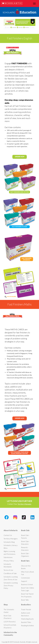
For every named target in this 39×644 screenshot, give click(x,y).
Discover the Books (26, 567)
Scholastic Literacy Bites (11, 547)
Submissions (8, 557)
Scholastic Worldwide (8, 565)
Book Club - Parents (25, 537)
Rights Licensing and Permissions (10, 553)
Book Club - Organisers (25, 555)
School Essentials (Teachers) (10, 626)
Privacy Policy (9, 561)
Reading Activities (28, 625)
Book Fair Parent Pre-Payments (27, 595)
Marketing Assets (27, 619)
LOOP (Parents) (10, 622)
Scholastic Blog (9, 542)
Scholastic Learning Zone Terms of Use (11, 578)
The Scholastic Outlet (9, 611)
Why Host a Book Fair (28, 573)
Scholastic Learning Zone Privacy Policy (11, 585)
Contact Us (8, 535)
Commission (26, 578)
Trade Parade (26, 609)
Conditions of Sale (10, 573)
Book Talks (25, 600)
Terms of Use (8, 570)
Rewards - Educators (25, 549)
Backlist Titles (26, 622)
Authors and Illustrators (25, 614)
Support (24, 581)
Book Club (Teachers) (7, 617)
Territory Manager (24, 504)
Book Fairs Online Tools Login (28, 589)
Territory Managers (11, 539)
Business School (27, 584)
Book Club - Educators (25, 543)
